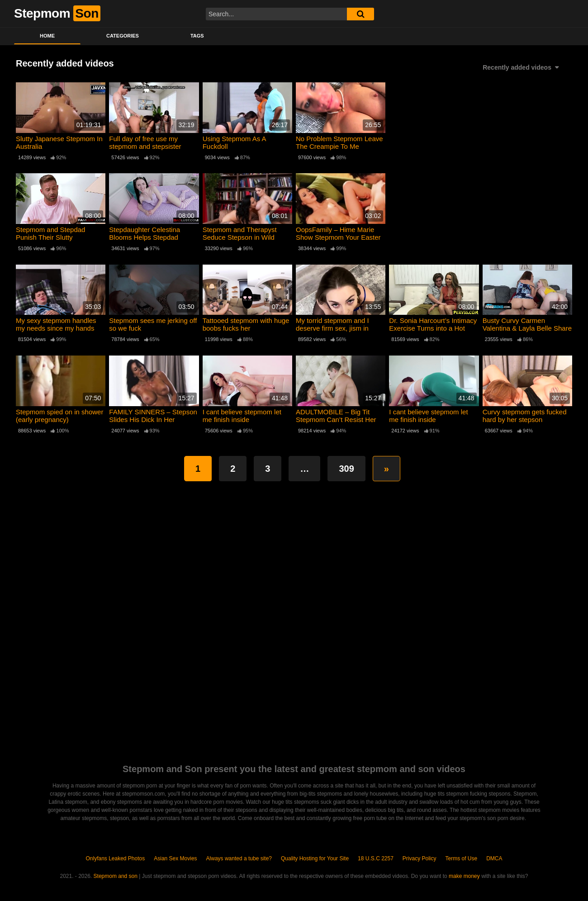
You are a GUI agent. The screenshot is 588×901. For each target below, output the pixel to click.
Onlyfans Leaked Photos (115, 858)
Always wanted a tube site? (239, 858)
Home (47, 36)
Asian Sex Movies (175, 858)
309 (346, 469)
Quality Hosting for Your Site (315, 858)
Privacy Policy (420, 858)
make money (464, 876)
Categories (123, 36)
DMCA (494, 858)
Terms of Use (462, 858)
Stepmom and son (116, 876)
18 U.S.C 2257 (376, 858)
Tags (197, 36)
